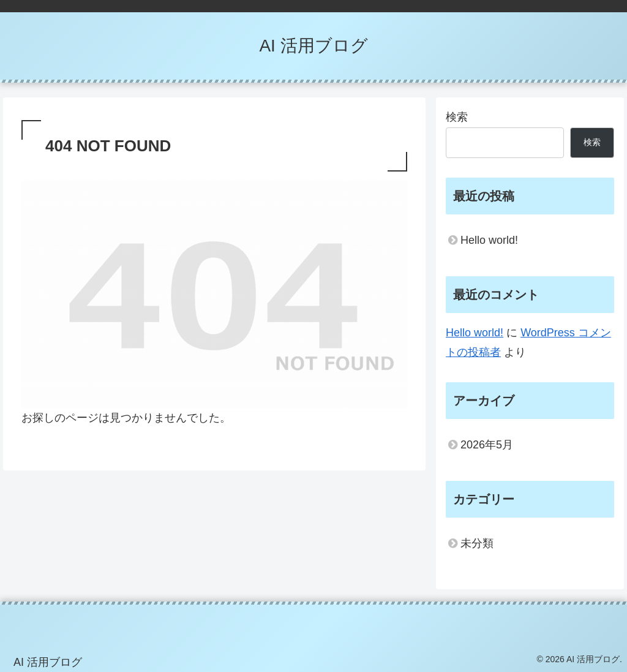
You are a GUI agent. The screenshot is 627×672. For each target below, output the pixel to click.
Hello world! (489, 240)
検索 (457, 117)
